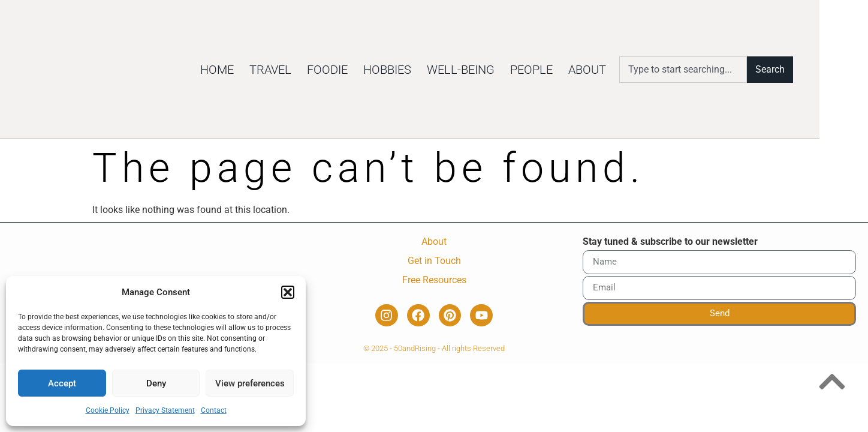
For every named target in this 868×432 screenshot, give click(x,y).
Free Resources (434, 280)
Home (260, 70)
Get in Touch (434, 261)
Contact (214, 410)
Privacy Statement (165, 410)
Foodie (370, 70)
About (630, 70)
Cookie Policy (108, 410)
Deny (156, 383)
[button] (288, 286)
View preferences (250, 383)
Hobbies (430, 70)
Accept (62, 383)
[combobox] (726, 70)
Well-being (503, 70)
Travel (313, 70)
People (574, 70)
